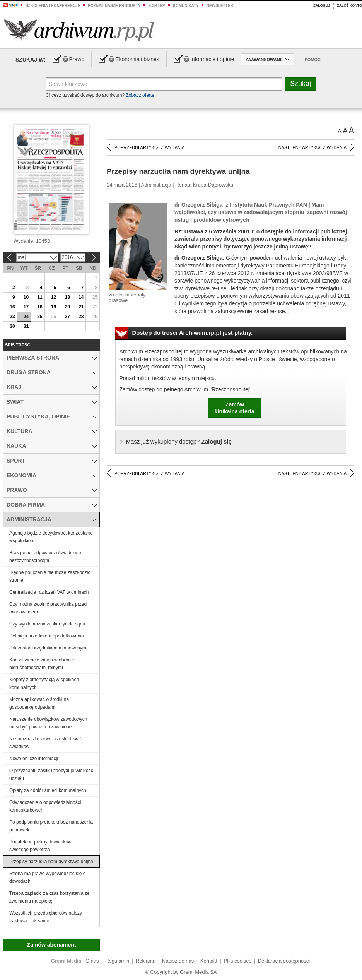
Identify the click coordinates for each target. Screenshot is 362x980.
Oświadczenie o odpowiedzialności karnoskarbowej (45, 806)
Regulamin (117, 961)
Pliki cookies (238, 961)
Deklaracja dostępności (284, 961)
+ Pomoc (311, 60)
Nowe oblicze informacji (34, 759)
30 (12, 326)
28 (81, 317)
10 (26, 297)
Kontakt (209, 961)
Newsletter (220, 6)
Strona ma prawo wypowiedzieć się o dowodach (47, 877)
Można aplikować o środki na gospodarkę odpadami (39, 703)
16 (12, 307)
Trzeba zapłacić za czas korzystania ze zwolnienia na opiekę (50, 897)
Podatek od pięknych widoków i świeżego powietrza (42, 846)
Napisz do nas (178, 961)
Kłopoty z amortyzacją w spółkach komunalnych (44, 684)
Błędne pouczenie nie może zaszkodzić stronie (50, 576)
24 (26, 317)
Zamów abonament (52, 945)
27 (67, 317)
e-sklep (156, 6)
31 (26, 326)
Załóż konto (349, 5)
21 (81, 307)
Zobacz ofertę (140, 95)
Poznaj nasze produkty (114, 6)
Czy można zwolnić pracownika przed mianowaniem (48, 608)
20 (67, 307)
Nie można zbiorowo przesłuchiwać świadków (45, 743)
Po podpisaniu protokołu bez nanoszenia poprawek (51, 826)
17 (26, 307)
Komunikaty (186, 6)
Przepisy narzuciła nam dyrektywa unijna (51, 862)
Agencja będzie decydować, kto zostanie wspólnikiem (51, 537)
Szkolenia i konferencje (53, 6)
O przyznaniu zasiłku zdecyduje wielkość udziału (51, 774)
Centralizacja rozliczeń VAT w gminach (49, 592)
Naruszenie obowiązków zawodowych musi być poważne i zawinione (48, 723)
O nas (92, 961)
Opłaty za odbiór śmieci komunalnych (48, 790)
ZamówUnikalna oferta (235, 408)
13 (67, 297)
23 (12, 317)
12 (54, 297)
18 (40, 307)
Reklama (146, 961)
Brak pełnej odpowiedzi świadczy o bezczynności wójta (45, 557)
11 (40, 297)
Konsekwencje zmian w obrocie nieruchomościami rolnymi (42, 664)
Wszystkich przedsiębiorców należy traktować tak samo (46, 917)
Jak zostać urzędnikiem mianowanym (48, 648)
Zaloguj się (179, 441)
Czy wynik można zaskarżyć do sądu (47, 624)
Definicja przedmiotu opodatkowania (47, 636)
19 (54, 307)
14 (81, 297)
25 (40, 317)
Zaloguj (322, 5)
